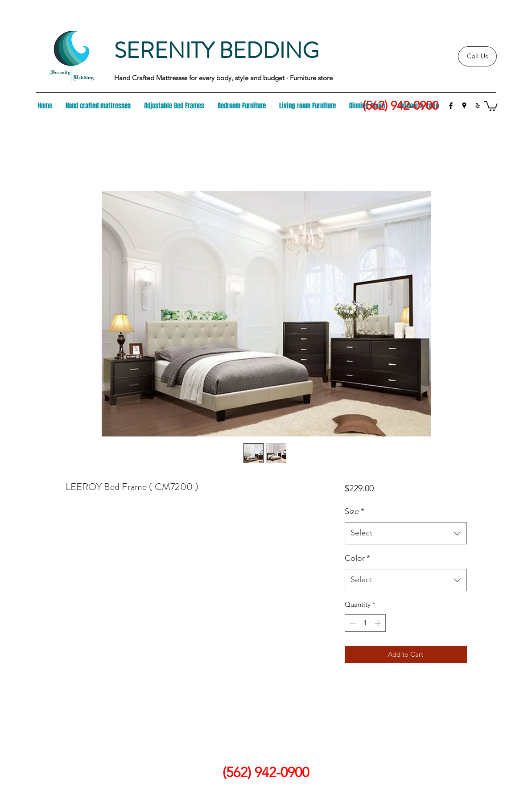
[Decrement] (352, 623)
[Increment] (379, 623)
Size (355, 511)
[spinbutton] (365, 623)
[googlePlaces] (464, 106)
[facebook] (451, 106)
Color (357, 558)
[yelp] (478, 106)
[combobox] (406, 533)
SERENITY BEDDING (217, 51)
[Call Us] (477, 56)
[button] (491, 105)
